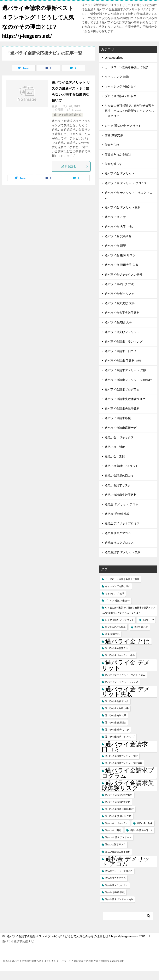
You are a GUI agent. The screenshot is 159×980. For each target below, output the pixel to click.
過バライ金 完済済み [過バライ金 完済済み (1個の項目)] (116, 732)
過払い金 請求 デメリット (122, 475)
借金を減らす (113, 173)
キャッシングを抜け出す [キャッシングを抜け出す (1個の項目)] (118, 596)
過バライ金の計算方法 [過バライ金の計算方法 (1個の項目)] (117, 658)
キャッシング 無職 (117, 86)
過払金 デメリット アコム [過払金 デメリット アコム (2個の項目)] (126, 871)
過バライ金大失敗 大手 (120, 312)
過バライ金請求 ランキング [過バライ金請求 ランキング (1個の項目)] (120, 746)
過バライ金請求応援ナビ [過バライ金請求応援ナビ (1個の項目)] (118, 811)
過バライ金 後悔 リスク (120, 265)
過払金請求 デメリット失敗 (123, 562)
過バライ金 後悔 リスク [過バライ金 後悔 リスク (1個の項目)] (117, 739)
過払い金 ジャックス (119, 447)
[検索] (128, 925)
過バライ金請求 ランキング (124, 351)
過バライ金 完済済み (118, 246)
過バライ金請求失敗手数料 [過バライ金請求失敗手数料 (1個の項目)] (119, 804)
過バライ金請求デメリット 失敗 (125, 379)
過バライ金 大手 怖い (120, 236)
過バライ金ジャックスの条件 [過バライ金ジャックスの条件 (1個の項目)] (120, 665)
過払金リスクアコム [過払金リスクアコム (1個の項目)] (115, 887)
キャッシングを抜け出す (121, 96)
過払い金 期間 (115, 466)
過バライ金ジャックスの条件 (124, 284)
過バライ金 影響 (115, 255)
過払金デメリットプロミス (122, 533)
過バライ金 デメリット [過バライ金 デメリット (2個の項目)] (126, 674)
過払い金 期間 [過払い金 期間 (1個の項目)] (113, 840)
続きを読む (75, 176)
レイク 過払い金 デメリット (123, 135)
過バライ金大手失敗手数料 (122, 322)
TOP (76, 946)
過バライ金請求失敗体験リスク (125, 408)
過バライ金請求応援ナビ (67, 124)
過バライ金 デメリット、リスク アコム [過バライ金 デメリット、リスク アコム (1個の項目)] (125, 684)
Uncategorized (114, 67)
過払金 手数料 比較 (117, 523)
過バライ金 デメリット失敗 (123, 217)
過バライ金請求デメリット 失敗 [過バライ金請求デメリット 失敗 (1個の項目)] (121, 765)
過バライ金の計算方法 (119, 293)
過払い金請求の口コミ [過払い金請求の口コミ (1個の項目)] (141, 840)
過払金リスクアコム (118, 542)
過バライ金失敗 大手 (118, 332)
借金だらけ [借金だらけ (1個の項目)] (148, 629)
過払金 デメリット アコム (122, 514)
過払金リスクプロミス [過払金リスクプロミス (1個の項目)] (117, 895)
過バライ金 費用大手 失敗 (122, 274)
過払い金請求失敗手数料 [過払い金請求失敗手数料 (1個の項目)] (118, 861)
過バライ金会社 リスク (120, 303)
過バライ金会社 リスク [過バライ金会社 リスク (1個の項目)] (117, 711)
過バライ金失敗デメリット (122, 341)
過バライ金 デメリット (120, 183)
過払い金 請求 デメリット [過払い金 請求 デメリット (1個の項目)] (118, 847)
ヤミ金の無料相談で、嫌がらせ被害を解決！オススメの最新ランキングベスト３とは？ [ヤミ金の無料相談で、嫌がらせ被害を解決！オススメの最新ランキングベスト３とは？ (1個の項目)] (128, 619)
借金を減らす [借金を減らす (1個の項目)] (141, 636)
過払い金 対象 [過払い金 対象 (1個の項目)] (145, 833)
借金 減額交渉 (114, 145)
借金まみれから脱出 (118, 164)
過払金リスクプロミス (119, 552)
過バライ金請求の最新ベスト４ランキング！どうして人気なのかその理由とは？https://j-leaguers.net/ (37, 26)
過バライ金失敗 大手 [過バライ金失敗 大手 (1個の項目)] (116, 725)
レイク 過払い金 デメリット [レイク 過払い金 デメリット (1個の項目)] (119, 629)
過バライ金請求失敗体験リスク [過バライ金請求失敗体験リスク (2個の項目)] (128, 795)
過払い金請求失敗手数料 (121, 504)
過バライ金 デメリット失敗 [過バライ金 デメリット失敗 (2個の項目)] (126, 701)
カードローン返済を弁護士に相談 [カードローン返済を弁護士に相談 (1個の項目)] (122, 588)
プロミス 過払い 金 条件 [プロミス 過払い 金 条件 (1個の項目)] (117, 610)
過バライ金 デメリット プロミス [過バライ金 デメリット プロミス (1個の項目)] (122, 691)
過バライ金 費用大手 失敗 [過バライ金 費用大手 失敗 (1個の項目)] (118, 826)
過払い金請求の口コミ (119, 485)
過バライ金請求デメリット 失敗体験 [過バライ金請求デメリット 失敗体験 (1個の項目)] (124, 772)
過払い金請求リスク (118, 495)
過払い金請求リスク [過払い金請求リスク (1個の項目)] (115, 854)
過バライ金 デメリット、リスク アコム (129, 205)
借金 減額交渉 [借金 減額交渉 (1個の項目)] (112, 643)
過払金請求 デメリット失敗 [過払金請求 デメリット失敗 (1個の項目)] (119, 909)
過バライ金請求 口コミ (121, 360)
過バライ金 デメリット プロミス (126, 192)
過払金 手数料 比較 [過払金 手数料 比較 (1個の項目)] (115, 902)
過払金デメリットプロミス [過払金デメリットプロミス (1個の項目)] (119, 880)
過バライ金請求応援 (118, 427)
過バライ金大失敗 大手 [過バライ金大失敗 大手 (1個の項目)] (117, 718)
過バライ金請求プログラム (122, 399)
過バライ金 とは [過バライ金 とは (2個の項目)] (128, 651)
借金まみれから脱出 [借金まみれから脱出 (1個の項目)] (115, 636)
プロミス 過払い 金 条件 (120, 105)
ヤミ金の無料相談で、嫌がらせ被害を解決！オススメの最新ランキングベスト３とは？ (129, 120)
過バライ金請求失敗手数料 (122, 418)
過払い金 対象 (115, 456)
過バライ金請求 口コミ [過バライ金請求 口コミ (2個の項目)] (128, 756)
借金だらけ (112, 154)
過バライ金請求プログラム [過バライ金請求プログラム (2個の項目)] (128, 782)
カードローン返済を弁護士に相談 (126, 77)
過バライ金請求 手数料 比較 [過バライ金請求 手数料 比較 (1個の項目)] (119, 818)
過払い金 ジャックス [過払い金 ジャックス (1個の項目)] (117, 833)
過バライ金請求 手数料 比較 (123, 370)
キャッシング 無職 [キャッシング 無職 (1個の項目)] (115, 603)
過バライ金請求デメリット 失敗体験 (128, 389)
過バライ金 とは (115, 226)
